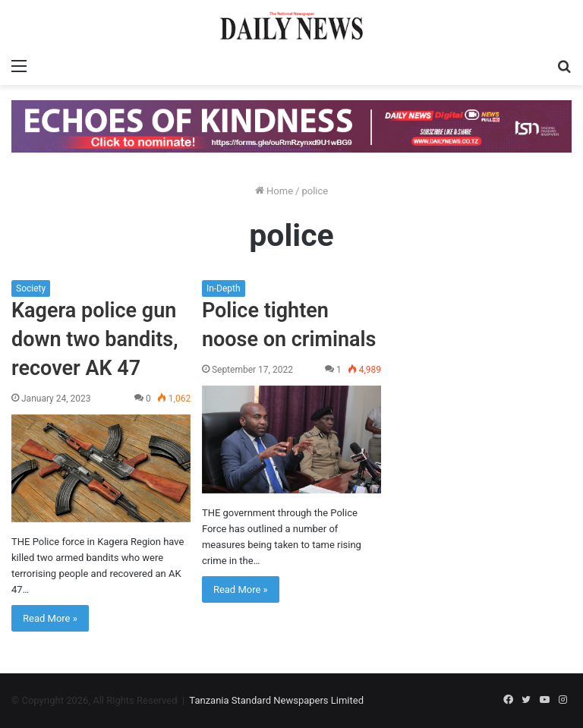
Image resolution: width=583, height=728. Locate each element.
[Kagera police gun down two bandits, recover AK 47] (101, 468)
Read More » (50, 618)
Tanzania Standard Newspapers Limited (276, 700)
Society (31, 288)
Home (274, 191)
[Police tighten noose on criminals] (291, 440)
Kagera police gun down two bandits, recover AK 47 (95, 339)
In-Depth (224, 288)
